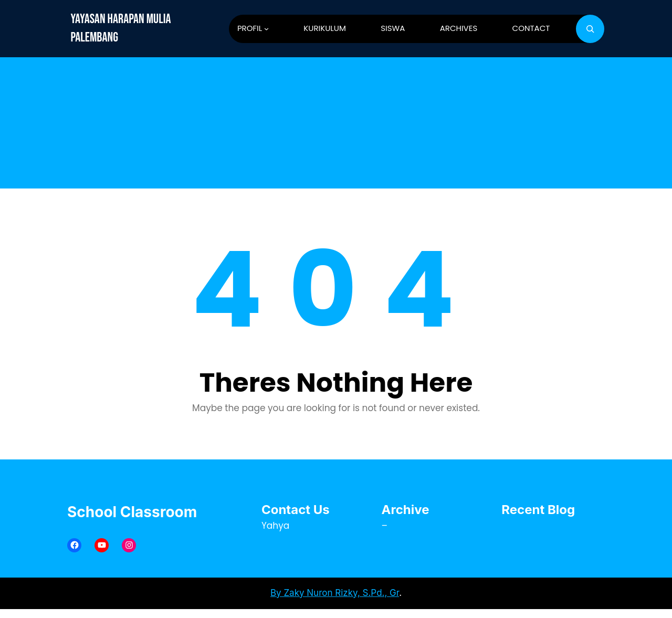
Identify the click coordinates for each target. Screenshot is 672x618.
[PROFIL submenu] (266, 29)
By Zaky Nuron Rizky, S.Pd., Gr (335, 593)
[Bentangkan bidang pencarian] (590, 29)
